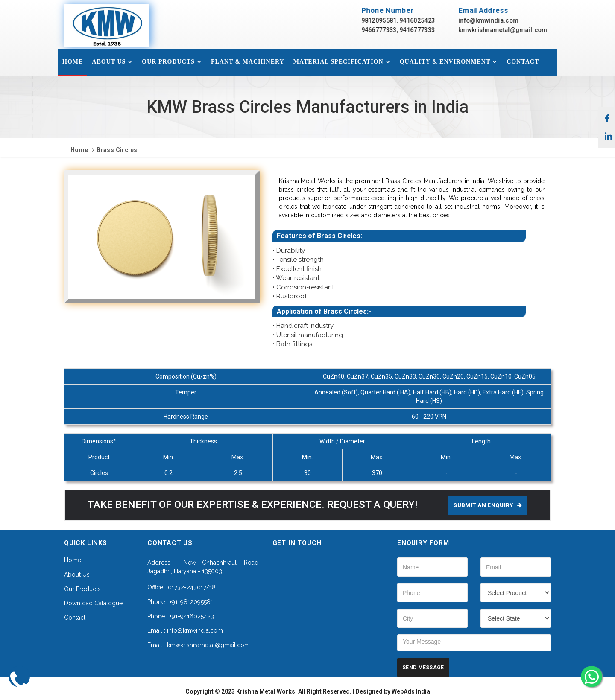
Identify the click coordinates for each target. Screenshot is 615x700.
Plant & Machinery (248, 62)
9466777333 (387, 30)
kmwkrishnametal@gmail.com (511, 30)
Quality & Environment (445, 62)
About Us (109, 62)
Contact (523, 62)
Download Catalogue (93, 603)
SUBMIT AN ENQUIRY (488, 505)
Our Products (168, 62)
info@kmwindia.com (496, 20)
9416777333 (425, 30)
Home (73, 62)
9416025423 (425, 20)
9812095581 (387, 20)
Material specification (338, 62)
